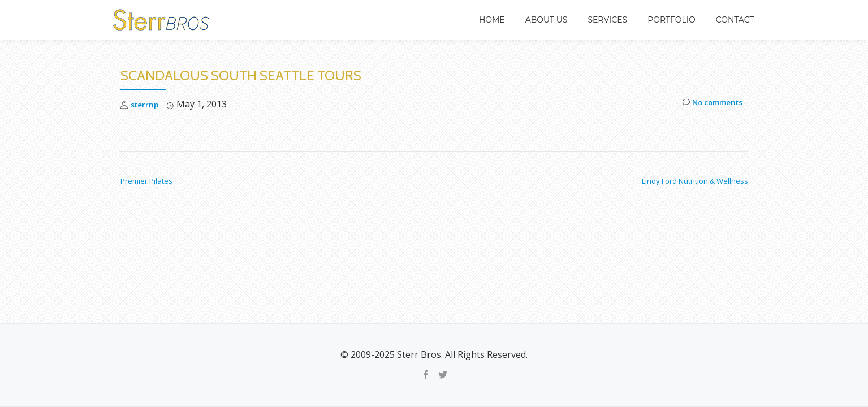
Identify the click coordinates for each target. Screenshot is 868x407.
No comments (707, 104)
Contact (735, 20)
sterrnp (148, 104)
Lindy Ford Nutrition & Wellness (695, 181)
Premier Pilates (146, 181)
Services (607, 20)
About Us (547, 20)
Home (492, 20)
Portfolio (671, 20)
